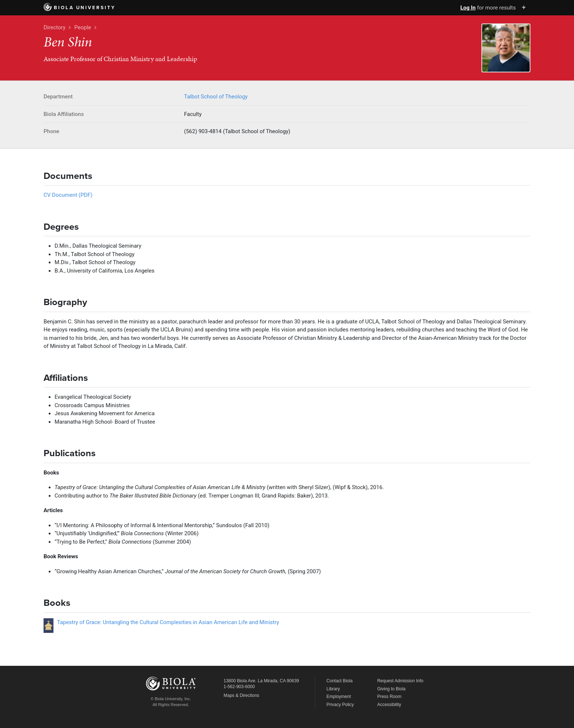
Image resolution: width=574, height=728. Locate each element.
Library (333, 689)
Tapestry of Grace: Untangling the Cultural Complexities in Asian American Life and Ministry (168, 622)
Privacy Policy (340, 705)
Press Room (389, 697)
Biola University (80, 8)
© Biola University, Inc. (171, 699)
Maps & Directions (241, 695)
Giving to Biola (391, 689)
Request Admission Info (400, 681)
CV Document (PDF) (68, 195)
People (83, 27)
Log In (468, 8)
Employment (339, 697)
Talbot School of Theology (216, 97)
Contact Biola (340, 681)
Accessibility (389, 705)
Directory (55, 27)
